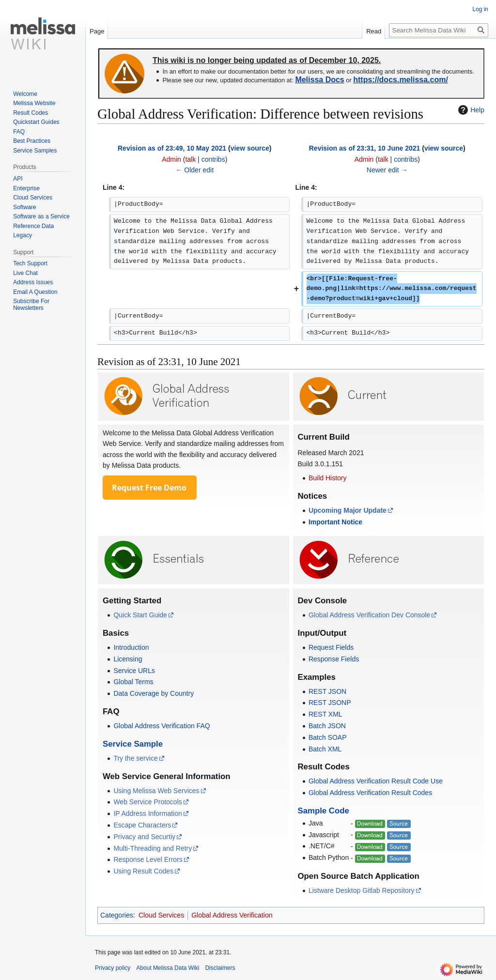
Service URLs (134, 671)
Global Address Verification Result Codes (370, 793)
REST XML (325, 714)
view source (250, 148)
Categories (117, 915)
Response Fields (334, 659)
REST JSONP (330, 703)
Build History (328, 478)
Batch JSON (327, 726)
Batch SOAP (328, 737)
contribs (213, 159)
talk (190, 159)
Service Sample (133, 744)
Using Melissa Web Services (156, 791)
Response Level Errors (148, 859)
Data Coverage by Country (154, 693)
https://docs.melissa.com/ (401, 80)
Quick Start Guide (140, 615)
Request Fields (331, 647)
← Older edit (194, 170)
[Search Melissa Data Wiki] (439, 30)
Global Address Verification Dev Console (369, 615)
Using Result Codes (143, 871)
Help (470, 110)
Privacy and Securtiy (144, 837)
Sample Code (324, 811)
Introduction (131, 647)
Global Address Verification (232, 915)
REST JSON (327, 691)
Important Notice (335, 522)
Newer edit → (387, 170)
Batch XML (325, 749)
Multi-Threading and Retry (153, 848)
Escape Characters (142, 825)
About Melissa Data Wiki (168, 968)
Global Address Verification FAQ (162, 726)
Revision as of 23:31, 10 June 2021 (365, 148)
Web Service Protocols (147, 802)
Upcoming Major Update (348, 510)
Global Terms (133, 682)
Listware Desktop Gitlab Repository (362, 890)
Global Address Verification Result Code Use (376, 781)
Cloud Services (161, 915)
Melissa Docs (319, 80)
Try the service (135, 758)
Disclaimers (220, 968)
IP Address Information (147, 813)
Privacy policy (113, 968)
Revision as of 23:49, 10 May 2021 (172, 148)
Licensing (128, 659)
